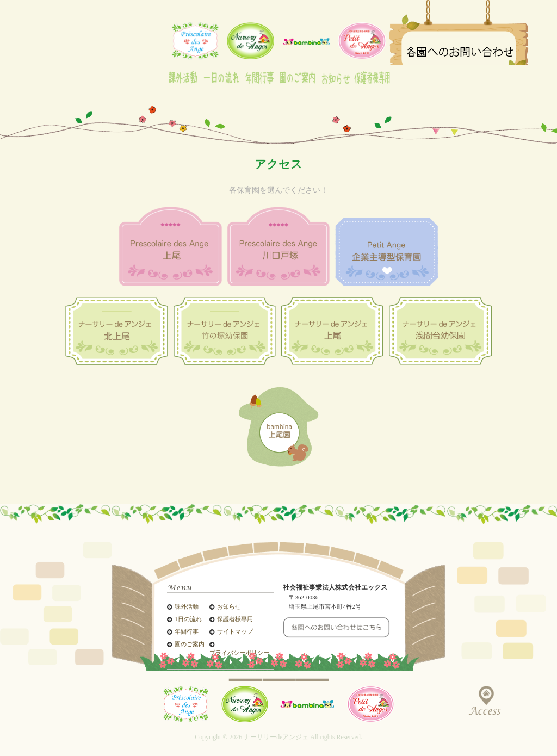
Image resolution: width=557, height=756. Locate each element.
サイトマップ (235, 632)
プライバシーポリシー (239, 653)
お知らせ (229, 607)
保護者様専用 (235, 619)
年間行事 (187, 632)
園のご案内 (190, 644)
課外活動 (187, 607)
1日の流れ (188, 619)
